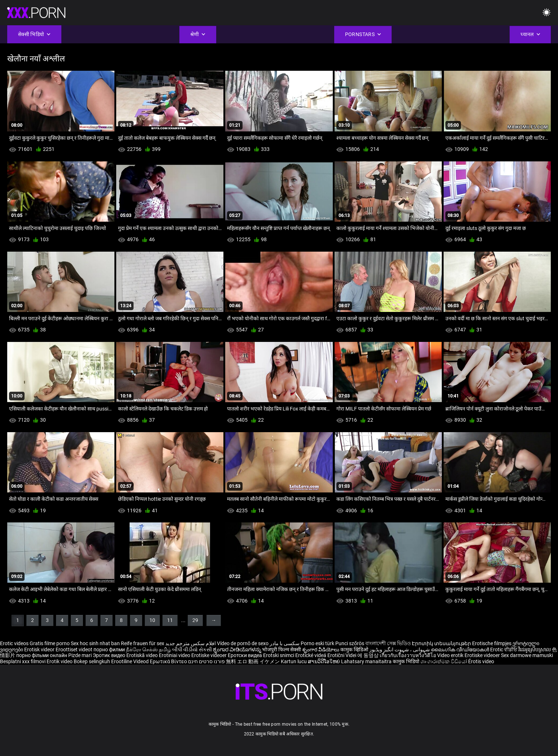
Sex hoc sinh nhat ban (95, 643)
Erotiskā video (143, 655)
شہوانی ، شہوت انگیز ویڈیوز (400, 649)
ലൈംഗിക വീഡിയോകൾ (461, 649)
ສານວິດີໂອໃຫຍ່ (324, 661)
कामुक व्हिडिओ (355, 649)
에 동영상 (369, 655)
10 (152, 620)
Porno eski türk (317, 643)
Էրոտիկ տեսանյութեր (442, 643)
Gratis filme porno (50, 643)
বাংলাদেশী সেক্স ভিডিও (388, 643)
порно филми (109, 649)
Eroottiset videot (75, 649)
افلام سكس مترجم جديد (191, 643)
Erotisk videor (40, 649)
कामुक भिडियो (407, 661)
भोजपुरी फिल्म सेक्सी (282, 649)
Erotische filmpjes (492, 643)
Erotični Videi (342, 655)
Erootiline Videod (130, 661)
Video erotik (451, 655)
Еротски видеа (245, 655)
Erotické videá (311, 655)
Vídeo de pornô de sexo (243, 643)
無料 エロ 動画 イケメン (253, 661)
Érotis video (481, 661)
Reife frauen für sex (143, 643)
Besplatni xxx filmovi (23, 661)
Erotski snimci (279, 655)
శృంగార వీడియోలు (321, 649)
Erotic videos (15, 643)
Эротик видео (110, 655)
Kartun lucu (294, 661)
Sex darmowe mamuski (527, 655)
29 (195, 620)
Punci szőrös (350, 643)
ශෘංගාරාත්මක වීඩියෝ (444, 661)
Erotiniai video (175, 655)
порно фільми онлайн (42, 655)
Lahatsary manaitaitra (367, 661)
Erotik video (60, 661)
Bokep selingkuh (92, 661)
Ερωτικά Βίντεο (169, 661)
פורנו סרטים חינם (206, 661)
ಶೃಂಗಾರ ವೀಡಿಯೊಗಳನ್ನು (237, 649)
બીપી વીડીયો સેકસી (192, 649)
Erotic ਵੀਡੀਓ (504, 649)
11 (170, 620)
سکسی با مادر (285, 643)
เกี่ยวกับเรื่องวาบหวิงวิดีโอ (408, 655)
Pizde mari (80, 655)
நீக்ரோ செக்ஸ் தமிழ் (149, 649)
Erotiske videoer (210, 655)
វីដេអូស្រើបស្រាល (535, 649)
